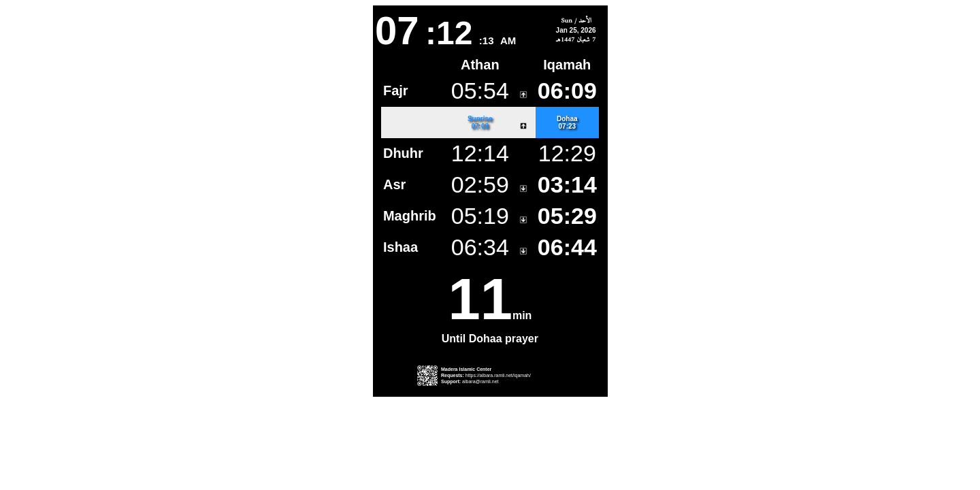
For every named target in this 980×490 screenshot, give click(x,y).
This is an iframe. (490, 201)
